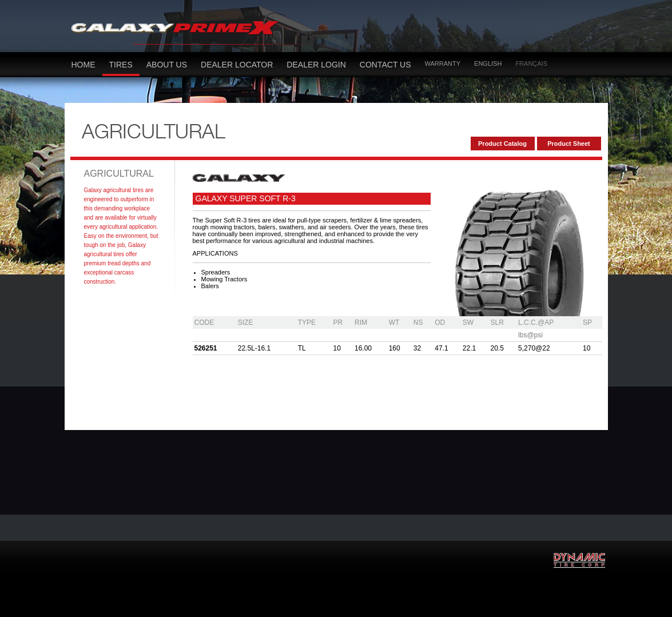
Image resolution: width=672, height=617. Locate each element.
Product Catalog (502, 144)
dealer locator (237, 65)
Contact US (385, 65)
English (488, 63)
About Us (167, 65)
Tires (121, 65)
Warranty (443, 63)
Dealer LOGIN (316, 65)
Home (83, 65)
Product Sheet (569, 144)
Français (531, 63)
